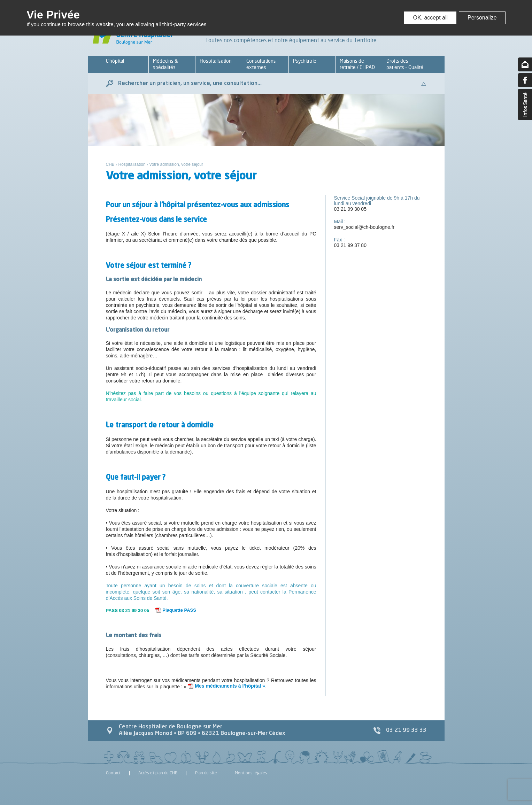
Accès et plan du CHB (158, 773)
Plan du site (206, 773)
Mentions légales (251, 773)
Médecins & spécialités (165, 64)
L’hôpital (115, 61)
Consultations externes (261, 64)
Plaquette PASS (179, 610)
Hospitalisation (216, 61)
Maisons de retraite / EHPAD (357, 64)
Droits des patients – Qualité (405, 64)
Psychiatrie (305, 61)
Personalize (482, 18)
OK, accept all (430, 18)
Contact (113, 773)
